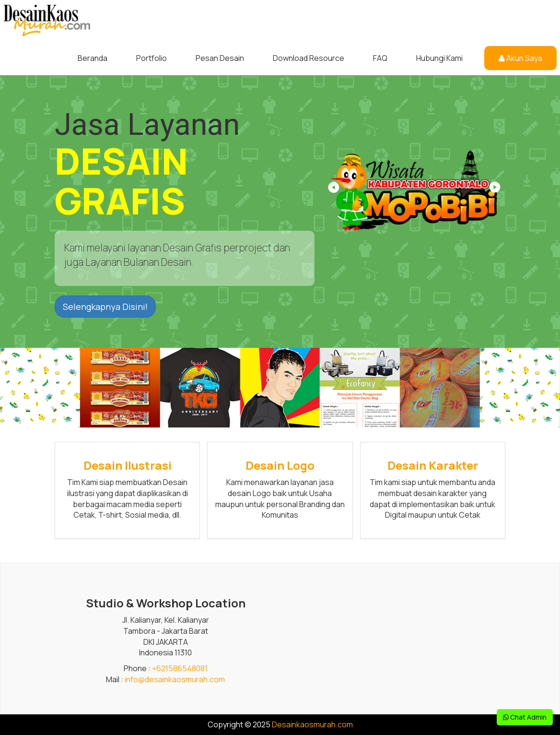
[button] (494, 190)
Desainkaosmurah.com (312, 724)
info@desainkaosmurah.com (175, 679)
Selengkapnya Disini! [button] (105, 307)
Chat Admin (525, 717)
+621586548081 (180, 668)
